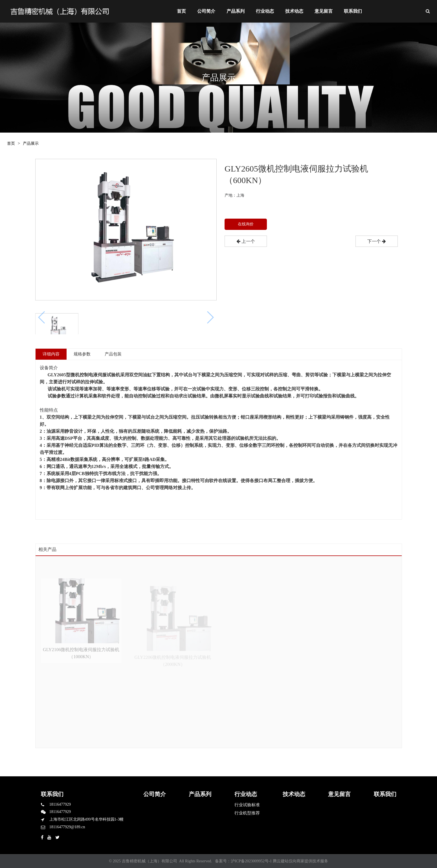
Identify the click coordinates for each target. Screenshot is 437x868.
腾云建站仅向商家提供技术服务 (300, 861)
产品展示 (31, 143)
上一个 (246, 241)
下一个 (376, 241)
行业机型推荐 (247, 813)
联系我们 (353, 11)
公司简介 (206, 11)
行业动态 (265, 11)
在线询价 (246, 224)
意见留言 (324, 11)
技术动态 (294, 11)
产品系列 (236, 11)
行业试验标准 (247, 805)
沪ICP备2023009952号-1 (251, 861)
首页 (181, 11)
